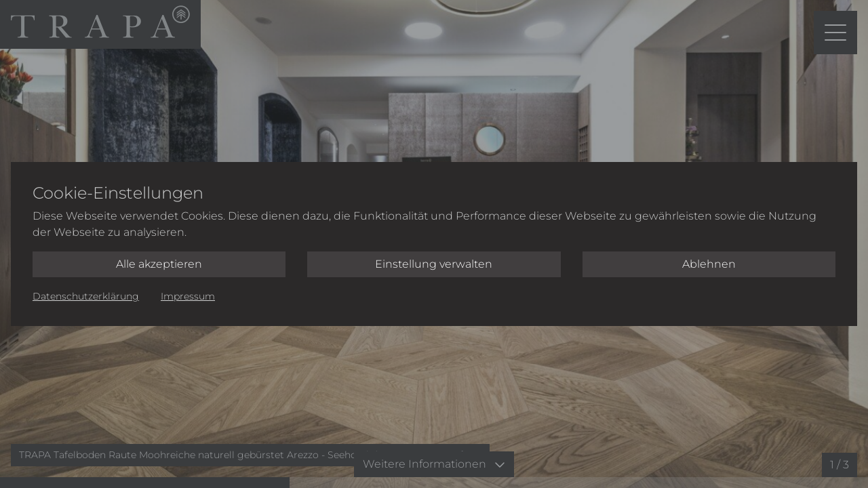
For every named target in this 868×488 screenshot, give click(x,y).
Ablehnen (709, 264)
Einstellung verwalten (434, 264)
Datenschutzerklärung (86, 296)
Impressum (188, 296)
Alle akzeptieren (159, 264)
